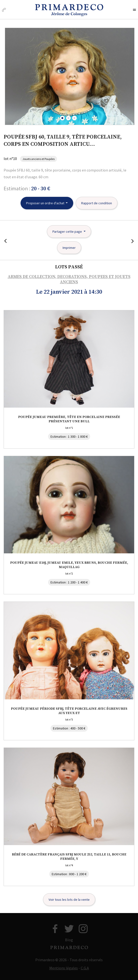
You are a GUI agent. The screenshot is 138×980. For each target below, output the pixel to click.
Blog (69, 940)
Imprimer (69, 248)
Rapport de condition (97, 203)
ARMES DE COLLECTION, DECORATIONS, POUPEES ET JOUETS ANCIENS (69, 279)
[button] (62, 118)
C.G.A (85, 968)
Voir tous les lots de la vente (69, 900)
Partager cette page (68, 232)
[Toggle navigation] (134, 10)
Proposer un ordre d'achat (46, 203)
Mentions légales (64, 968)
